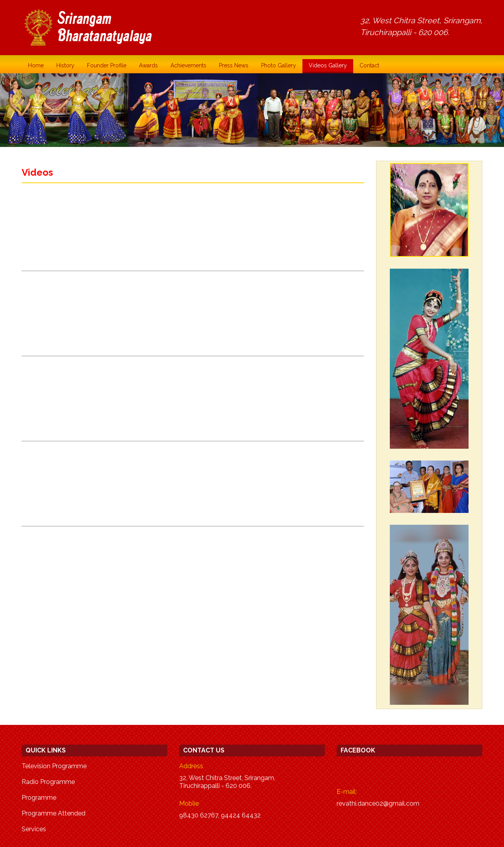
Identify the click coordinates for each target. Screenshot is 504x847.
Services (34, 829)
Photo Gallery (279, 65)
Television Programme (54, 766)
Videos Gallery (328, 65)
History (65, 65)
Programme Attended (54, 813)
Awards (148, 65)
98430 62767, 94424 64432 (220, 815)
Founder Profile (107, 65)
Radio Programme (48, 782)
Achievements (188, 65)
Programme (39, 798)
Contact (369, 65)
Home (36, 65)
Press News (234, 65)
